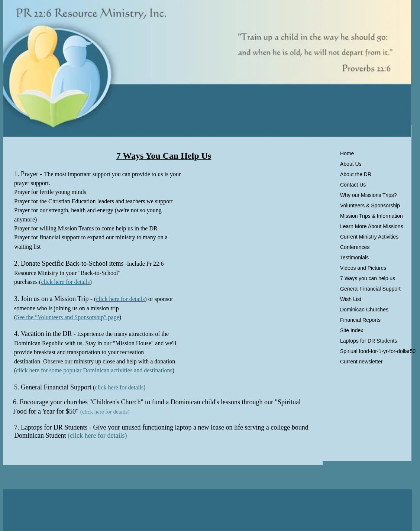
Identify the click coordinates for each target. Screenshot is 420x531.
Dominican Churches (364, 310)
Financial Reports (360, 320)
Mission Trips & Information (371, 216)
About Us (351, 164)
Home (347, 153)
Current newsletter (361, 362)
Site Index (352, 330)
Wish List (351, 299)
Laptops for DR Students (369, 341)
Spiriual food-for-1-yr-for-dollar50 (378, 351)
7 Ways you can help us (368, 278)
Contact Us (353, 185)
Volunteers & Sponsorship (370, 205)
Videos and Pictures (363, 268)
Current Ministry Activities (369, 237)
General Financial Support (370, 289)
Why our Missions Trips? (368, 195)
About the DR (356, 174)
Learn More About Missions (372, 226)
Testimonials (354, 258)
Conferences (355, 247)
